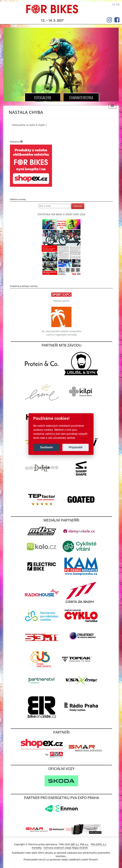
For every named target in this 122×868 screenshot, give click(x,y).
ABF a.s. (75, 844)
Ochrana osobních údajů (58, 848)
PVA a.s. (84, 844)
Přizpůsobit (76, 447)
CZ (114, 4)
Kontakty (37, 848)
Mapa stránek (80, 848)
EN (118, 4)
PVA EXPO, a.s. (99, 844)
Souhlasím (46, 447)
